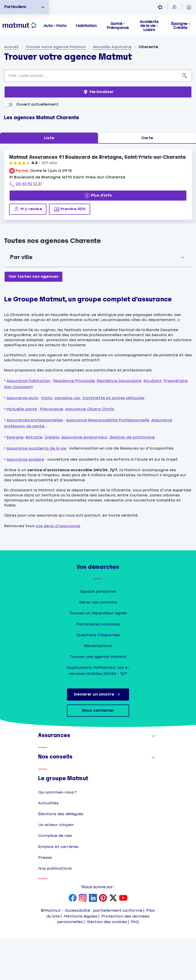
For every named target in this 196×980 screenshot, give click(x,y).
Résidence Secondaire (119, 422)
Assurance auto (22, 439)
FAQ (135, 963)
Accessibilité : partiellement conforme (104, 952)
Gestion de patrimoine (132, 478)
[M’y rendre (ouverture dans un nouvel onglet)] (28, 250)
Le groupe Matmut (63, 819)
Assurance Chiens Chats (90, 450)
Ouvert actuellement (31, 146)
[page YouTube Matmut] (123, 940)
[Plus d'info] (98, 237)
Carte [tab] (147, 179)
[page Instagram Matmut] (83, 940)
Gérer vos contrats (98, 644)
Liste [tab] (49, 179)
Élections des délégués (61, 855)
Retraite (34, 478)
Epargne (15, 478)
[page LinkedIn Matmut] (93, 940)
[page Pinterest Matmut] (103, 940)
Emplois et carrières (58, 888)
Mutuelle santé (22, 450)
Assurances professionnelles (35, 461)
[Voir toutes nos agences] (33, 318)
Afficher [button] (148, 779)
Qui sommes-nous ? (57, 833)
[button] (98, 299)
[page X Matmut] (113, 940)
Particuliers (15, 7)
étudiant (153, 422)
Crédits (52, 478)
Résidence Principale (74, 422)
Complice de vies (55, 877)
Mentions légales (81, 958)
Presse (45, 899)
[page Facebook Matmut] (73, 940)
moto (47, 439)
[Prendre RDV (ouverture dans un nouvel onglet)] (70, 250)
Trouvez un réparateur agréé (98, 655)
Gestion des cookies (107, 963)
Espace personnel (98, 633)
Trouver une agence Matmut (98, 698)
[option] (24, 7)
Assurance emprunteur (84, 478)
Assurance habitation (28, 422)
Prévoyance (52, 450)
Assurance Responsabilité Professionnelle (108, 461)
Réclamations (98, 687)
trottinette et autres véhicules (113, 439)
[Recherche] (185, 117)
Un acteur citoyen (56, 866)
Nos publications (55, 910)
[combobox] (91, 117)
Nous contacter (98, 752)
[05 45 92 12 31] (25, 226)
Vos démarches (98, 608)
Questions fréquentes (98, 676)
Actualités (48, 845)
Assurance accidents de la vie (36, 489)
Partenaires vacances (98, 665)
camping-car (67, 439)
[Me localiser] (98, 133)
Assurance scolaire (25, 501)
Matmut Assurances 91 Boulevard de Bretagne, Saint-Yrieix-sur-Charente (97, 199)
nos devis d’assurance (58, 567)
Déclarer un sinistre (98, 736)
